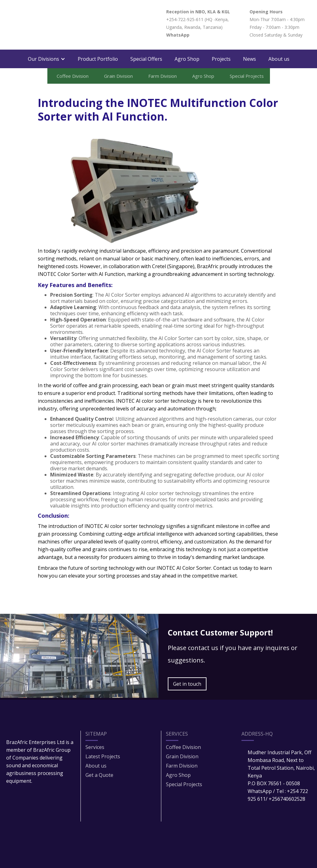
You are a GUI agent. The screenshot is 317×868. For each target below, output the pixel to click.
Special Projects (184, 784)
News (250, 59)
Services (95, 747)
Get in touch (187, 684)
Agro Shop (187, 59)
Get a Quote (99, 775)
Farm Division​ (182, 766)
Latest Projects (103, 756)
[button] (47, 59)
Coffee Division (183, 747)
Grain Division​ (182, 756)
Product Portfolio (98, 59)
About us (279, 59)
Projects (221, 59)
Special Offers (146, 59)
